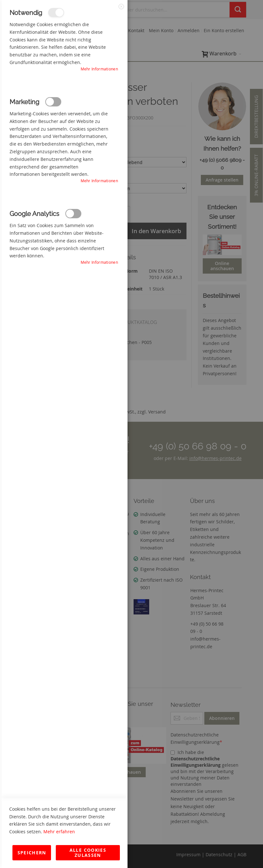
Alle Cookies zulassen (88, 853)
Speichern (32, 853)
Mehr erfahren (59, 832)
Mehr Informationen (99, 69)
